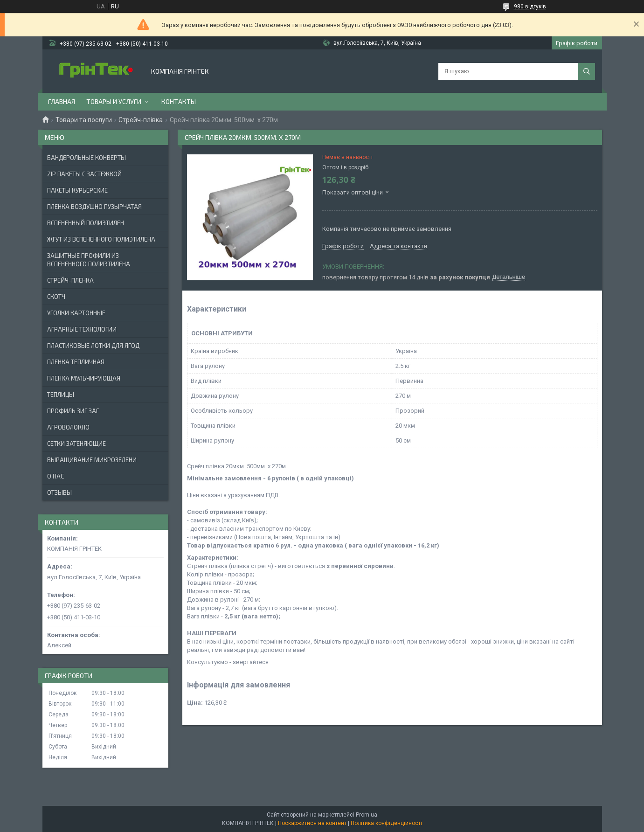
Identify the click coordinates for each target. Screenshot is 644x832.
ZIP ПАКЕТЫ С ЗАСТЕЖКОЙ (84, 174)
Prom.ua (367, 815)
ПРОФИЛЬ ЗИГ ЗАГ (73, 411)
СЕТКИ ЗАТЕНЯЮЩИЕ (76, 444)
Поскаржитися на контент (312, 823)
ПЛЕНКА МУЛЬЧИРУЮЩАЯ (84, 378)
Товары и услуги (114, 101)
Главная (62, 101)
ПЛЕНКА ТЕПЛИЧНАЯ (76, 362)
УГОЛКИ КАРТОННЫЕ (76, 313)
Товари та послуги (84, 120)
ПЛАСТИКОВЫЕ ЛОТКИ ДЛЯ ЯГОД (93, 346)
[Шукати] (587, 71)
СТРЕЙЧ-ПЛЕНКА (70, 280)
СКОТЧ (56, 297)
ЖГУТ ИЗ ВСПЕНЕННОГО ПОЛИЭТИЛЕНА (101, 239)
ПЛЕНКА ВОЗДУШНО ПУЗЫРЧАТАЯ (94, 207)
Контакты (179, 101)
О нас (55, 476)
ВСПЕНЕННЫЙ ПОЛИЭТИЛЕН (86, 223)
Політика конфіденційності (386, 823)
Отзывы (59, 492)
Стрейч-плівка (141, 120)
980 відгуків (530, 7)
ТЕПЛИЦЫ (61, 395)
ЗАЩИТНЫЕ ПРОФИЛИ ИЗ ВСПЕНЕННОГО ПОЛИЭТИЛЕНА (89, 260)
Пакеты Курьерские (77, 190)
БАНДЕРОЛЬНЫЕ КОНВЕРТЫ (87, 158)
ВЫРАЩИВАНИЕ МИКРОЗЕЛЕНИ (92, 460)
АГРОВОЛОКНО (68, 427)
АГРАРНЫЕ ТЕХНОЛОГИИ (82, 329)
